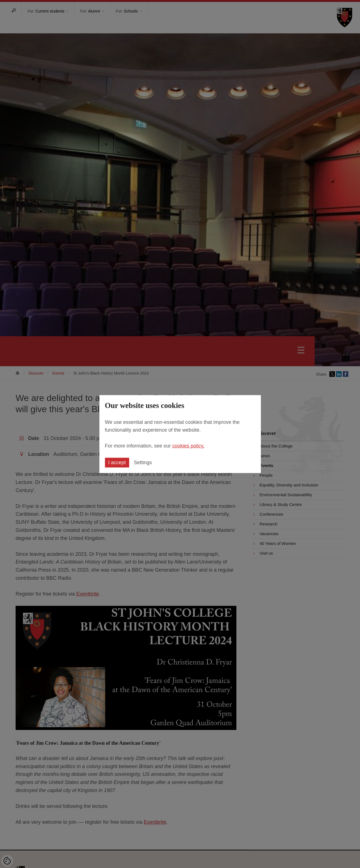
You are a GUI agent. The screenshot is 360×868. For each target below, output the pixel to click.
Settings (143, 463)
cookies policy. (188, 446)
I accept (117, 463)
